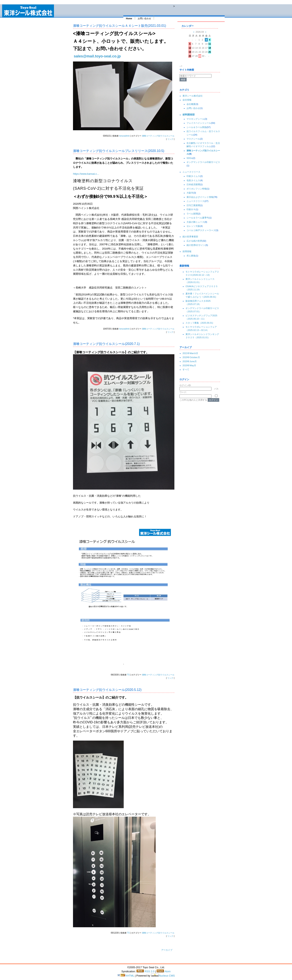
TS (128, 675)
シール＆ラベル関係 (197, 127)
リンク (170, 139)
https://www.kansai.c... (86, 174)
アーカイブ (167, 950)
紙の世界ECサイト (196, 245)
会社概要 (191, 104)
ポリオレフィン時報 (197, 189)
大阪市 (190, 193)
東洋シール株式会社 (193, 96)
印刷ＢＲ (191, 209)
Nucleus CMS (163, 976)
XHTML (126, 976)
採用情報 (187, 251)
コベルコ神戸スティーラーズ (201, 230)
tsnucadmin (124, 136)
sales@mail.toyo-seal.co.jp (97, 56)
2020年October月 (191, 357)
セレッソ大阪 (193, 226)
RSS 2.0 (145, 971)
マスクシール (193, 139)
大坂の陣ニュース (195, 222)
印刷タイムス (193, 176)
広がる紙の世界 (194, 241)
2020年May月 (189, 365)
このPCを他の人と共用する (193, 400)
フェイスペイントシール (199, 123)
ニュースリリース (191, 172)
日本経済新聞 (193, 184)
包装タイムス (193, 180)
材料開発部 (189, 115)
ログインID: (185, 385)
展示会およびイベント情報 (200, 197)
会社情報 (187, 100)
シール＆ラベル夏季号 (198, 218)
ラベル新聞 (192, 214)
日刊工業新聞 (193, 205)
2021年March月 (190, 353)
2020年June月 (190, 361)
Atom (164, 971)
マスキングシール (195, 119)
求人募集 (191, 256)
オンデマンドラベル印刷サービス (203, 162)
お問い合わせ (144, 18)
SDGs (189, 158)
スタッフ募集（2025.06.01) (199, 323)
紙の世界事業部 (190, 237)
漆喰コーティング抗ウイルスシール (158, 136)
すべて (186, 369)
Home (129, 18)
